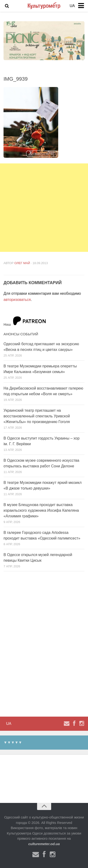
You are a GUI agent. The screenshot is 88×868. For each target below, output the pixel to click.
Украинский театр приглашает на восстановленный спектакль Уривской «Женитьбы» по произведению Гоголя (37, 416)
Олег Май (22, 263)
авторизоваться (17, 300)
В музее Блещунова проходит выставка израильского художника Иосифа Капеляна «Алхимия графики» (41, 510)
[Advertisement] (44, 208)
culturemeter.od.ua (44, 844)
